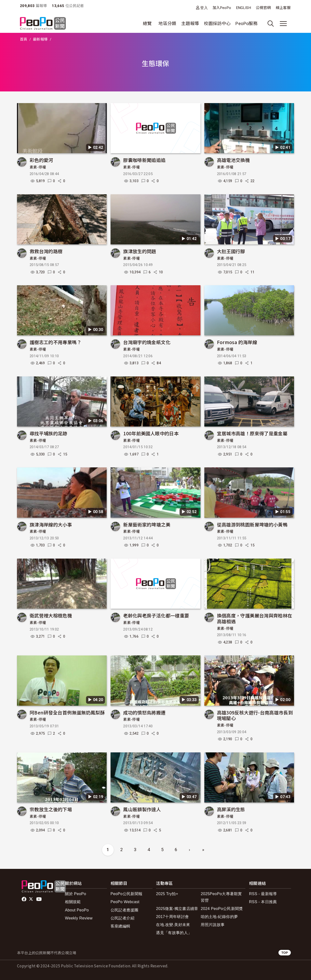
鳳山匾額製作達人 (142, 809)
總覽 (147, 23)
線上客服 (283, 8)
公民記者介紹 (122, 918)
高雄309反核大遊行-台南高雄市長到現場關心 (255, 715)
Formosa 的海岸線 (237, 342)
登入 (204, 8)
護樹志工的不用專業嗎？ (56, 342)
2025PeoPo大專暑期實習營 (221, 897)
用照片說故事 (213, 925)
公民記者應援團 (125, 910)
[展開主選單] (283, 24)
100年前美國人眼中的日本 (151, 433)
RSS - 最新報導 (263, 894)
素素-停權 (38, 167)
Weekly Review (79, 918)
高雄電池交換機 (233, 160)
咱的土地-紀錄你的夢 (219, 917)
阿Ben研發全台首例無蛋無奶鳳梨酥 (67, 712)
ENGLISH (244, 8)
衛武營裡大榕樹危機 (51, 615)
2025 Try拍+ (167, 894)
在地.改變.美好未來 (173, 925)
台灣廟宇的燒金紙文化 (147, 342)
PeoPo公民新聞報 (127, 894)
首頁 (24, 39)
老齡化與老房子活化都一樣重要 (156, 615)
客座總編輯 (121, 926)
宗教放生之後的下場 (51, 809)
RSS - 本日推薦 (263, 902)
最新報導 (40, 39)
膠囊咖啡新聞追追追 (144, 160)
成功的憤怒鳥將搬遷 (144, 712)
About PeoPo (77, 910)
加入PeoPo (222, 8)
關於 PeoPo (75, 894)
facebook (24, 899)
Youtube (39, 899)
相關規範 (73, 902)
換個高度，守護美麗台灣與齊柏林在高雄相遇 (255, 618)
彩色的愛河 (41, 160)
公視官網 (263, 8)
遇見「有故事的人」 (174, 933)
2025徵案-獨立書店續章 (177, 909)
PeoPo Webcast (125, 902)
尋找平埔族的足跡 (48, 433)
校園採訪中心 (217, 23)
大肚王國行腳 (231, 251)
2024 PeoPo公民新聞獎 (222, 909)
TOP (285, 953)
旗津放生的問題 (140, 251)
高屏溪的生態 (231, 809)
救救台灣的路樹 (46, 251)
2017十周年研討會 (172, 917)
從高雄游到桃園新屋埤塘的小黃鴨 (252, 524)
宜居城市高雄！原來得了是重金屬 (252, 433)
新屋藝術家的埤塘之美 (147, 524)
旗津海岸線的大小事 (51, 524)
